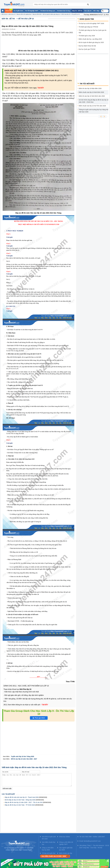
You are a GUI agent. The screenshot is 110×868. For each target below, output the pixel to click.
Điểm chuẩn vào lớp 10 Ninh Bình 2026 (91, 92)
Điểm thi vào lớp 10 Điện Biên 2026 (90, 88)
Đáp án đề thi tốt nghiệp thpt (24, 14)
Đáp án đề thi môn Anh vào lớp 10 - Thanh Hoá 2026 (22, 797)
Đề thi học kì (12, 14)
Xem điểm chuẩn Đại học (49, 843)
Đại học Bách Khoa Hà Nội (87, 46)
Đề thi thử (5, 14)
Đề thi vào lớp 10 (66, 14)
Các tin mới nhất (8, 794)
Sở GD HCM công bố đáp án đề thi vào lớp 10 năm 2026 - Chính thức (94, 101)
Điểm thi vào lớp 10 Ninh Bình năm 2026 (92, 96)
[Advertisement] (39, 44)
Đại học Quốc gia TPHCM (87, 49)
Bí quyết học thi (76, 14)
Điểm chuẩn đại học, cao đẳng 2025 (90, 39)
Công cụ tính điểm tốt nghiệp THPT (66, 843)
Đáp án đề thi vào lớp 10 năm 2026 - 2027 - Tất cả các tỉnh (24, 802)
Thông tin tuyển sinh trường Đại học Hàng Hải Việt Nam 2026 (94, 111)
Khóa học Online (64, 837)
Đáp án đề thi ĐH (37, 14)
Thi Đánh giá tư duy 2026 (87, 36)
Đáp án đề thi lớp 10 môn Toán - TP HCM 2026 (20, 805)
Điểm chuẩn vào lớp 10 (66, 854)
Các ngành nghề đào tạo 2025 (66, 849)
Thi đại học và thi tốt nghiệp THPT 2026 (91, 23)
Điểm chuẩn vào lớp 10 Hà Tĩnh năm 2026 (92, 106)
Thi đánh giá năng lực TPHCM (88, 27)
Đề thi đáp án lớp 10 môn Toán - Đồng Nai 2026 (20, 800)
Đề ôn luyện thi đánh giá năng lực (51, 14)
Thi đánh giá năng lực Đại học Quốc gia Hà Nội (93, 31)
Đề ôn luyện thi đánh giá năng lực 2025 (91, 42)
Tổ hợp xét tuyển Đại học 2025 (49, 854)
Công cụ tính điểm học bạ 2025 (48, 849)
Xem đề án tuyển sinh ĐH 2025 (49, 838)
